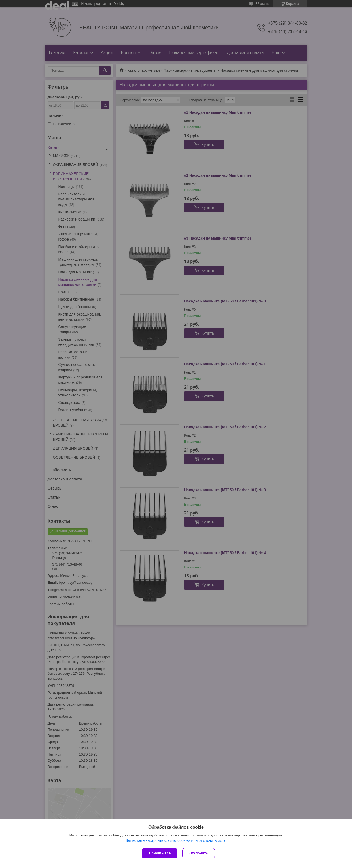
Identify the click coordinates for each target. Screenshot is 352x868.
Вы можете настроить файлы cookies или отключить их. (174, 841)
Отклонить (199, 853)
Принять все (160, 853)
